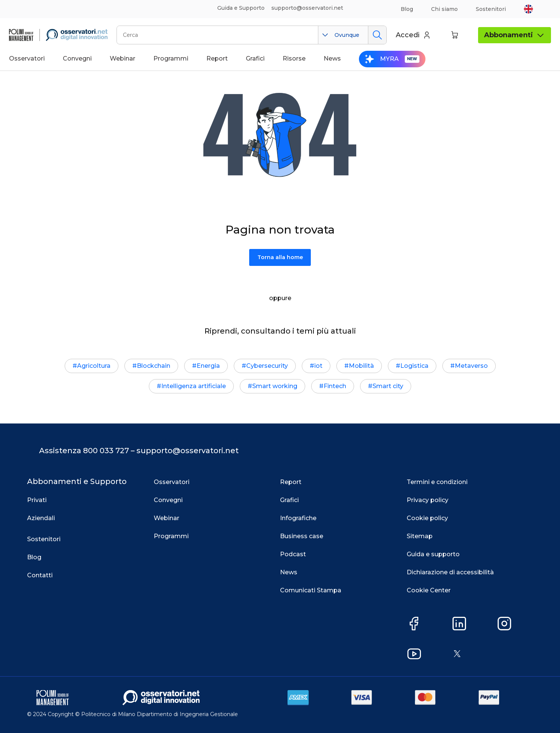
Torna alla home (280, 257)
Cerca (377, 35)
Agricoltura (94, 366)
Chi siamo (444, 9)
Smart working (275, 386)
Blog (407, 9)
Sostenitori (491, 9)
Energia (208, 366)
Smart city (388, 386)
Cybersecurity (267, 366)
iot (318, 366)
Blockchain (154, 366)
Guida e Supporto (241, 8)
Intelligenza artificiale (194, 386)
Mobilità (361, 366)
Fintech (335, 386)
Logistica (414, 366)
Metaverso (471, 366)
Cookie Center (429, 590)
